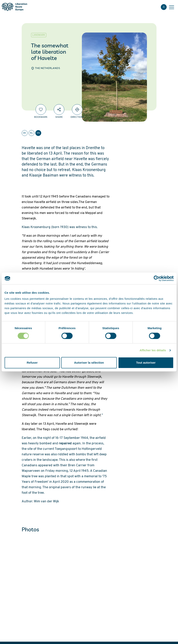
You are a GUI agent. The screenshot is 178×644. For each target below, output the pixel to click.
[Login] (164, 7)
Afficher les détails (153, 350)
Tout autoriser (146, 363)
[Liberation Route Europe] (14, 7)
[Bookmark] (41, 110)
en (38, 133)
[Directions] (77, 110)
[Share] (59, 110)
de (25, 133)
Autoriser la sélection (89, 363)
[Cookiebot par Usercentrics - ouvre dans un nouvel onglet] (156, 278)
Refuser (32, 363)
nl (31, 133)
